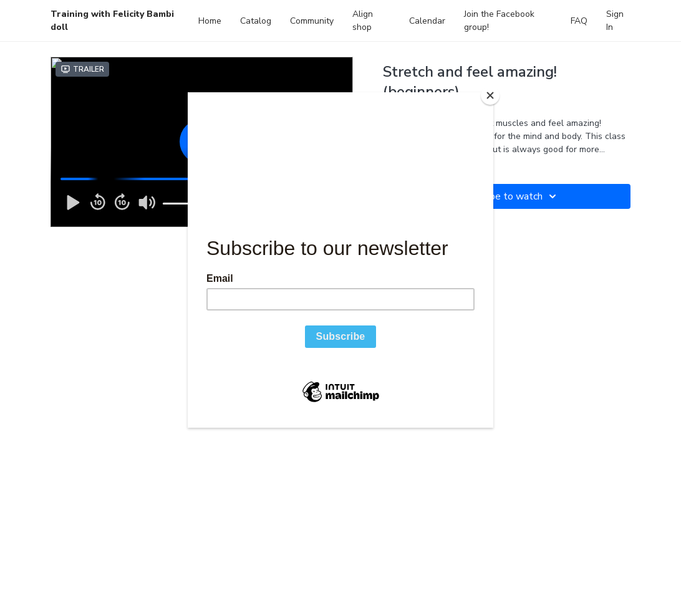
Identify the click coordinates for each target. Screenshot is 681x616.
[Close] (490, 95)
